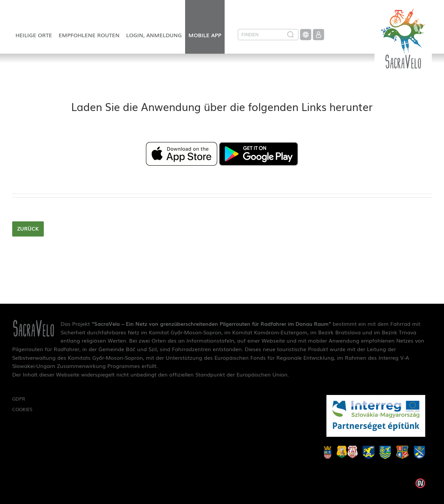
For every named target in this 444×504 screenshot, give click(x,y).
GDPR (19, 399)
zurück (28, 228)
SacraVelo (403, 34)
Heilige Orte (34, 35)
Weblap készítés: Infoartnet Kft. (420, 483)
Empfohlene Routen (89, 35)
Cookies (22, 409)
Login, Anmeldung (154, 35)
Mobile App (205, 35)
